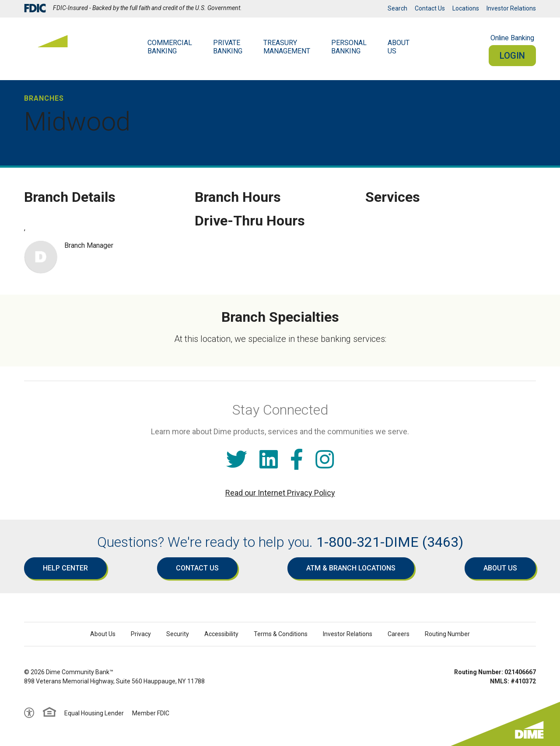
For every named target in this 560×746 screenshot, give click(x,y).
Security (178, 634)
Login (512, 56)
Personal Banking (349, 47)
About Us (500, 568)
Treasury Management (287, 47)
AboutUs (399, 47)
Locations (466, 8)
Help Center (65, 568)
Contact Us (430, 8)
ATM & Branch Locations (351, 568)
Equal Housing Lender (94, 713)
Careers (399, 634)
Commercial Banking (170, 47)
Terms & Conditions (281, 634)
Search (397, 8)
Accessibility (221, 634)
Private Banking (228, 47)
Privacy (141, 634)
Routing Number (447, 634)
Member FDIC (151, 713)
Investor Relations (511, 8)
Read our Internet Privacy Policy (280, 493)
